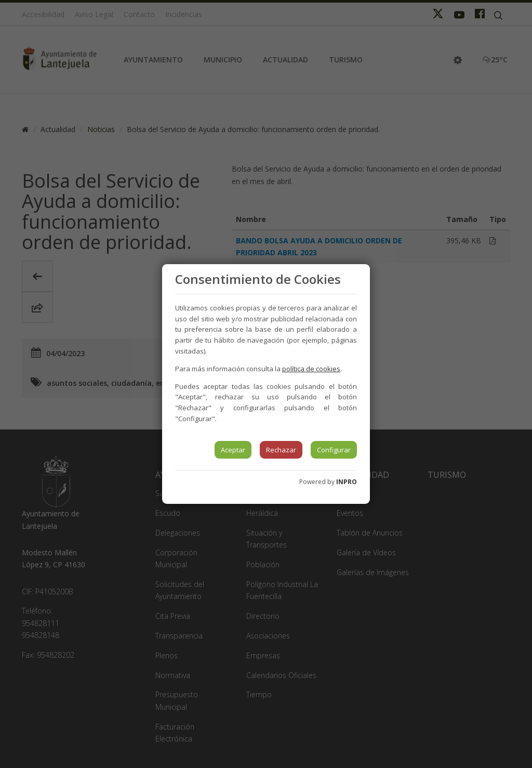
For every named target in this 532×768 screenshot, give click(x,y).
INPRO (347, 482)
